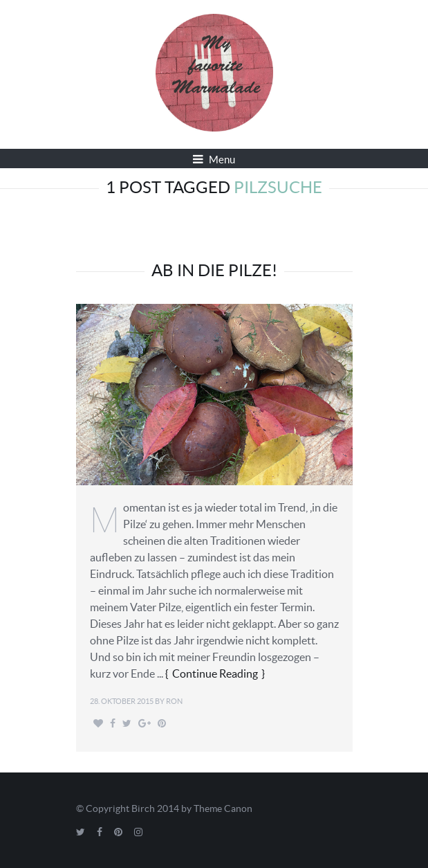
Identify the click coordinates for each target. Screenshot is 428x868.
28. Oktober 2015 (122, 701)
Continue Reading (215, 673)
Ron (174, 701)
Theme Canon (223, 808)
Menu (214, 159)
